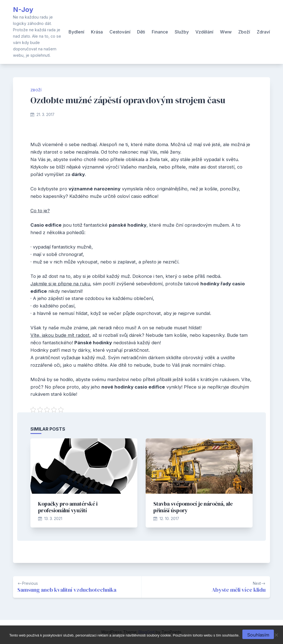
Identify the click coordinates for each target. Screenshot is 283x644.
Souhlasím (258, 635)
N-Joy (23, 10)
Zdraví (263, 32)
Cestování (120, 32)
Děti (141, 32)
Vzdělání (204, 32)
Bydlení (76, 32)
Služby (182, 32)
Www (226, 32)
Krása (97, 32)
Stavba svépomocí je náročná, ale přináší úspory (193, 507)
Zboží (244, 32)
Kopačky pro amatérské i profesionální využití (68, 507)
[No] (276, 635)
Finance (160, 32)
